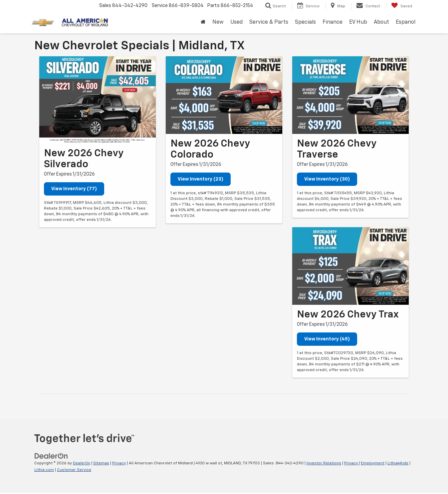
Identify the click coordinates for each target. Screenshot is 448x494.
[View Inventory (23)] (224, 95)
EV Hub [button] (358, 22)
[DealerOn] (51, 456)
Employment (373, 463)
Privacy (119, 463)
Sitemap (101, 463)
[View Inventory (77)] (98, 100)
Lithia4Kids (398, 463)
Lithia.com (44, 470)
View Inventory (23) (201, 179)
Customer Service (74, 470)
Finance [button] (333, 22)
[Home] (203, 22)
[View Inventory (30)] (350, 95)
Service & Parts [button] (269, 22)
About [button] (381, 22)
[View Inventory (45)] (350, 266)
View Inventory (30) (327, 179)
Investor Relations (324, 463)
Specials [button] (305, 22)
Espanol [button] (406, 22)
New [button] (218, 22)
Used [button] (236, 22)
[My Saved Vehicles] (402, 6)
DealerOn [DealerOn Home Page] (82, 463)
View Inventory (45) (327, 339)
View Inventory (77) (74, 189)
